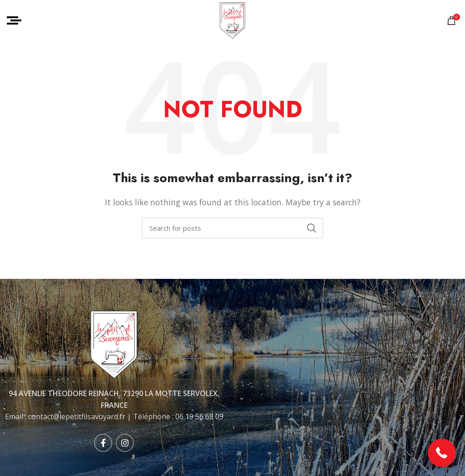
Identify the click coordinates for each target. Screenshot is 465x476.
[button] (442, 453)
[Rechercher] (232, 228)
